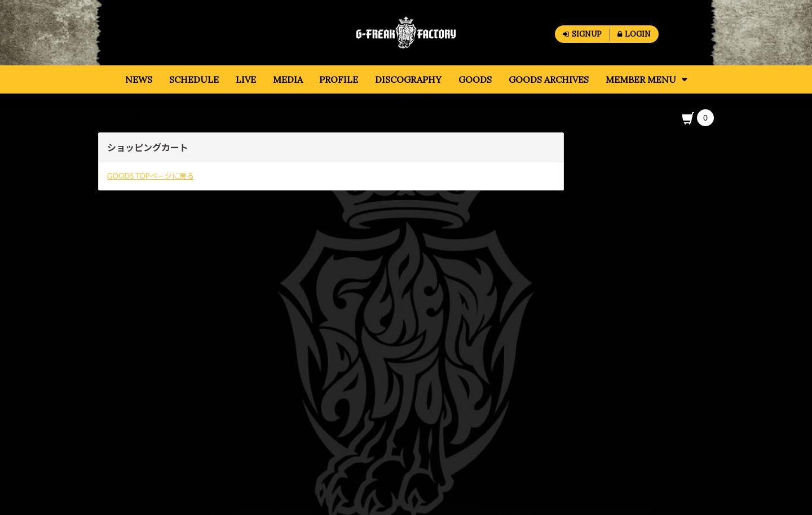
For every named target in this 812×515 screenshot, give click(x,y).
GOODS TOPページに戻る (151, 176)
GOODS (127, 118)
